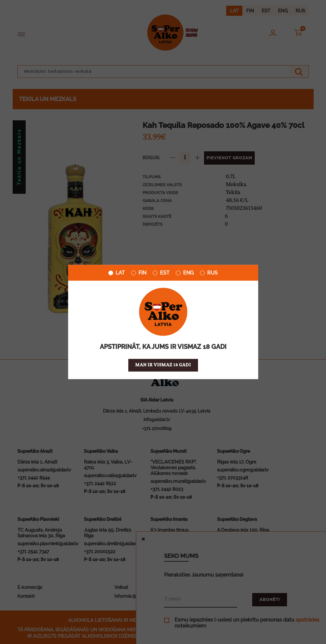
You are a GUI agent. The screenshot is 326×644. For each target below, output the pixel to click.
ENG (185, 273)
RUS (209, 273)
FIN (139, 273)
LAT (117, 273)
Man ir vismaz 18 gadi (163, 365)
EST (161, 273)
